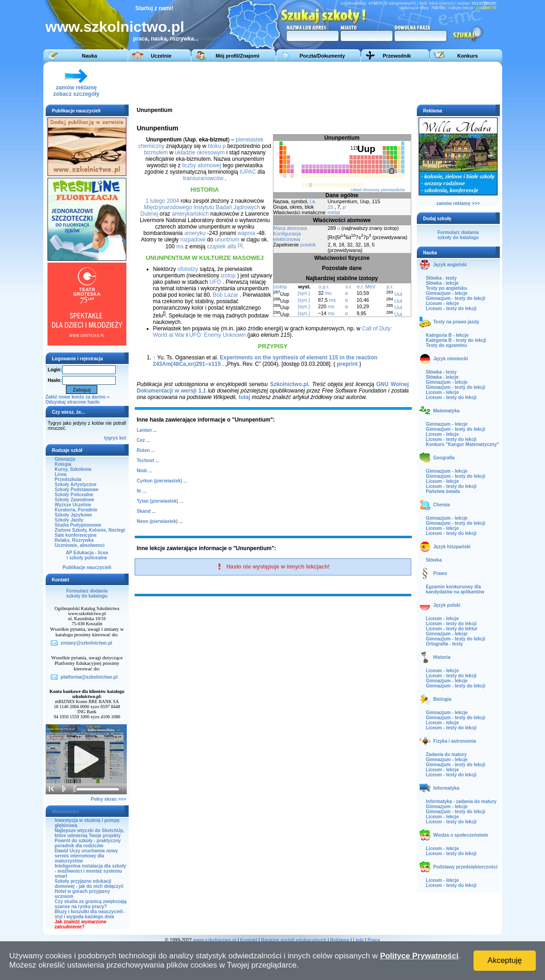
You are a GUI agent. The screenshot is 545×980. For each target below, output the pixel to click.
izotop (281, 287)
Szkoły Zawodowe (75, 500)
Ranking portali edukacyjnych (294, 940)
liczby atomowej (202, 165)
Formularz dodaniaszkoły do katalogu (87, 593)
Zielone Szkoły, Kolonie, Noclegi (90, 530)
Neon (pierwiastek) (157, 521)
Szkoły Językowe (74, 515)
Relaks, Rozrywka (74, 540)
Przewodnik (397, 56)
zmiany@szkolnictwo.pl (86, 643)
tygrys (111, 438)
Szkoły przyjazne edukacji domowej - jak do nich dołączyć (89, 884)
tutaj (244, 397)
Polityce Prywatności (419, 956)
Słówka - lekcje (442, 283)
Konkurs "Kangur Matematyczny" (463, 444)
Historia (442, 657)
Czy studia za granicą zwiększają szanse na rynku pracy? (91, 904)
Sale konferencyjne (76, 535)
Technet (146, 461)
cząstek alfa (222, 246)
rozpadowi (193, 240)
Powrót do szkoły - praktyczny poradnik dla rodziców (88, 843)
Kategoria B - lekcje (447, 335)
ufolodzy (188, 269)
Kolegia (63, 464)
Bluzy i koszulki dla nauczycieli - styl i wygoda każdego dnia (90, 914)
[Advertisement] (329, 82)
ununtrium (227, 240)
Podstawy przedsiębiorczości (466, 867)
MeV (370, 287)
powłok (308, 245)
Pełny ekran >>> (108, 799)
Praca (374, 940)
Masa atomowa (290, 228)
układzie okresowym (200, 153)
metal (334, 212)
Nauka (89, 56)
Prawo (440, 573)
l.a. (313, 201)
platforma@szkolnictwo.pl (89, 677)
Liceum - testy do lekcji (451, 308)
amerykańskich (190, 214)
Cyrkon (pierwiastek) (160, 481)
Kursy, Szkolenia (73, 469)
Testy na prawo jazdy (456, 322)
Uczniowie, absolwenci (80, 545)
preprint (347, 364)
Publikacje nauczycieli (87, 567)
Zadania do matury (447, 754)
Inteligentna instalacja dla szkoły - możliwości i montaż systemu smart (91, 871)
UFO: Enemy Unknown (217, 335)
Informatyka (447, 788)
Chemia (442, 505)
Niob (142, 471)
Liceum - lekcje (443, 303)
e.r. (360, 287)
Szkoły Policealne (74, 495)
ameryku (195, 233)
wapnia (246, 233)
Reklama (340, 940)
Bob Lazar (226, 295)
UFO (215, 282)
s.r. (349, 287)
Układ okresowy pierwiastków (378, 190)
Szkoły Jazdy (69, 520)
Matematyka (447, 411)
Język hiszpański (452, 547)
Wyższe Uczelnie (73, 505)
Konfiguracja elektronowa (287, 236)
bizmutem (156, 153)
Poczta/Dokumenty (322, 56)
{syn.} (304, 293)
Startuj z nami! (155, 8)
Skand (144, 511)
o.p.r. (324, 287)
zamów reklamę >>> (458, 203)
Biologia (442, 699)
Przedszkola (68, 479)
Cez (141, 440)
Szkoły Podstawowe (77, 490)
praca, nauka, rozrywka (164, 39)
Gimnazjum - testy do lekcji (456, 298)
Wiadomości (66, 812)
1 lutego (156, 201)
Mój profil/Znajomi (238, 56)
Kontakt (249, 940)
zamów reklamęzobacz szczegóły (76, 88)
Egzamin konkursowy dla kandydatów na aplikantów (455, 589)
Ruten (143, 450)
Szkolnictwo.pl (289, 384)
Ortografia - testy (445, 644)
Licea (61, 474)
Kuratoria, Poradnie (76, 510)
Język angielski (450, 265)
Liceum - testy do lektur (452, 629)
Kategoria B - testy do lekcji (456, 340)
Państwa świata (443, 491)
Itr (139, 491)
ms (328, 293)
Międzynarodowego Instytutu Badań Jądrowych (202, 207)
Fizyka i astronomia (455, 741)
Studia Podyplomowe (78, 525)
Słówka (434, 560)
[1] (240, 245)
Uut (398, 294)
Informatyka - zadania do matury (461, 801)
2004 (173, 201)
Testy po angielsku (447, 288)
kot (123, 438)
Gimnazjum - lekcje (447, 293)
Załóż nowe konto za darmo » (78, 397)
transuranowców (203, 178)
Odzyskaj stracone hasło (73, 402)
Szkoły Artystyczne (76, 484)
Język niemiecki (451, 359)
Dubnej (149, 214)
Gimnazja (65, 459)
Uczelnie (161, 56)
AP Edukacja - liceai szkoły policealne (87, 555)
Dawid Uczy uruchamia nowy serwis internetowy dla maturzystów (86, 856)
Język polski (447, 605)
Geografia (444, 458)
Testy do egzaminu (447, 345)
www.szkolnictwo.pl (115, 27)
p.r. (390, 287)
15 (331, 207)
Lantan (145, 430)
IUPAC (248, 172)
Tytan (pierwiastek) (158, 501)
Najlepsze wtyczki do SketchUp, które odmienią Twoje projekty (90, 833)
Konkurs (468, 56)
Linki (358, 940)
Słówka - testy (441, 278)
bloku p (217, 146)
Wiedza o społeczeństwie (461, 835)
